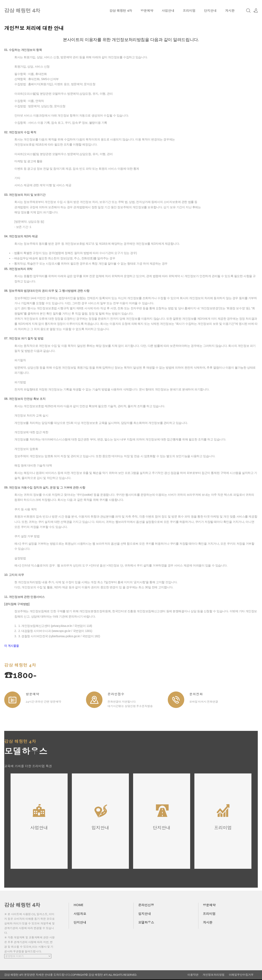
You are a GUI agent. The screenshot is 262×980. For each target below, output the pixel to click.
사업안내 (168, 11)
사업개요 (80, 914)
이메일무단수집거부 (241, 975)
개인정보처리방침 (214, 975)
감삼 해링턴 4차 (121, 11)
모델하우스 (146, 922)
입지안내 (145, 914)
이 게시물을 (12, 646)
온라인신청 (146, 905)
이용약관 (193, 975)
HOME (78, 905)
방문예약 (147, 11)
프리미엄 (189, 11)
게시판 (230, 11)
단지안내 (210, 11)
